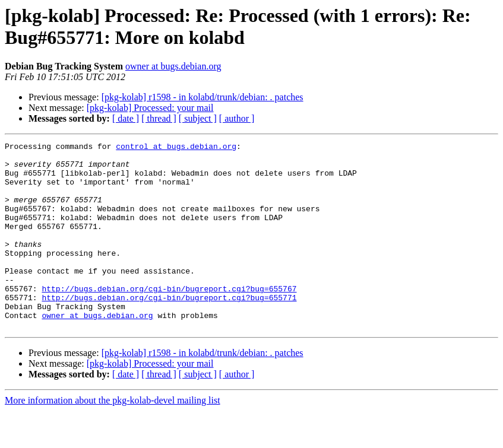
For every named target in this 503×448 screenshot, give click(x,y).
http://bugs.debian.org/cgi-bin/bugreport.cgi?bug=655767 (169, 319)
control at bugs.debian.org (176, 148)
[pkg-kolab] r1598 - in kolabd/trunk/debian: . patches (203, 97)
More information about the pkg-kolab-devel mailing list (113, 438)
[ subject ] (198, 118)
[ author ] (237, 118)
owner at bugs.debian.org (173, 66)
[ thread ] (159, 118)
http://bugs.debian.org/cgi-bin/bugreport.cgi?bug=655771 (169, 329)
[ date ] (126, 118)
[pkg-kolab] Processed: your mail (150, 108)
